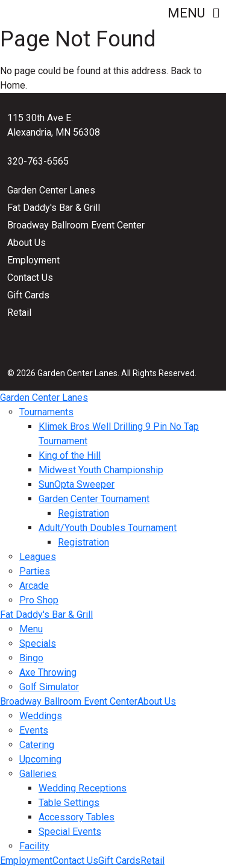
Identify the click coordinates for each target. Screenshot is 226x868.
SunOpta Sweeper (77, 484)
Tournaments (46, 412)
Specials (38, 643)
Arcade (34, 586)
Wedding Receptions (83, 788)
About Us (27, 243)
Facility (34, 846)
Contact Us (30, 278)
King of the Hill (70, 455)
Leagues (38, 557)
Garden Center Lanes (51, 190)
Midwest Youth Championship (101, 470)
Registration (83, 513)
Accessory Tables (77, 817)
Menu (193, 13)
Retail (19, 313)
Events (34, 730)
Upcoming (40, 759)
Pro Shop (39, 600)
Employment (33, 260)
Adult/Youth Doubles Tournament (108, 528)
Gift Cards (28, 295)
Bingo (31, 658)
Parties (35, 571)
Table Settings (69, 803)
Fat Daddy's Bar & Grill (54, 208)
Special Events (70, 832)
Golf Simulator (49, 687)
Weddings (41, 716)
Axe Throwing (48, 672)
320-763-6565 (38, 161)
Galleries (38, 774)
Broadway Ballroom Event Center (76, 225)
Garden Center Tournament (94, 499)
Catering (37, 745)
